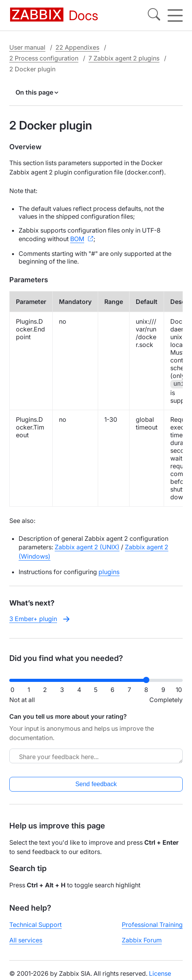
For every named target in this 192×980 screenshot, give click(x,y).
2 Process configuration (44, 58)
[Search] (154, 16)
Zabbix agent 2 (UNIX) (87, 547)
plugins (109, 572)
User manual (27, 47)
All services (26, 940)
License (160, 973)
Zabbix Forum (142, 940)
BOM (77, 239)
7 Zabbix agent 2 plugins (124, 58)
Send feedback (96, 784)
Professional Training (152, 925)
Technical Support (35, 925)
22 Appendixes (77, 47)
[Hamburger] (175, 16)
